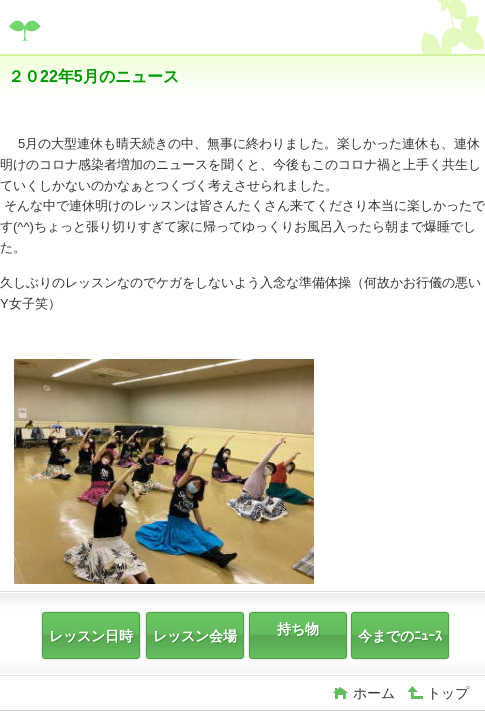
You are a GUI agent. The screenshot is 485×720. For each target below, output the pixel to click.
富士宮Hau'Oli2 (158, 29)
